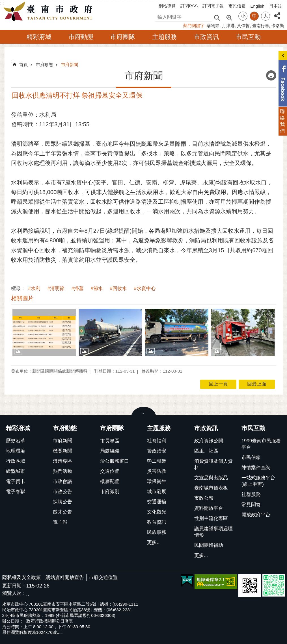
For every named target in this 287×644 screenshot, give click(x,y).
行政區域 (16, 461)
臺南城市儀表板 (211, 488)
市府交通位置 (103, 577)
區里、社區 (206, 451)
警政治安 (157, 451)
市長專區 (110, 441)
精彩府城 (39, 37)
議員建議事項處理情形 (213, 532)
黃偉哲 (243, 26)
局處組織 (110, 451)
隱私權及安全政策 (21, 577)
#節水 (97, 289)
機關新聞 (62, 451)
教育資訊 (157, 522)
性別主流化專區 (211, 518)
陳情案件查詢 (256, 468)
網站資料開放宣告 (65, 577)
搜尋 (160, 16)
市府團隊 (123, 37)
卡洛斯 (278, 26)
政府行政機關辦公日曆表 (50, 621)
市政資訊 (206, 37)
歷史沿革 (16, 441)
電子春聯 (16, 492)
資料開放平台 (209, 508)
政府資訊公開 (209, 441)
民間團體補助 (209, 545)
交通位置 (110, 471)
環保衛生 (157, 481)
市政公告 (62, 492)
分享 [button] (277, 13)
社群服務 (251, 494)
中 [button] (254, 16)
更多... (154, 542)
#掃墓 (78, 289)
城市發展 (157, 492)
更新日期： (14, 586)
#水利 (34, 289)
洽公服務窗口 (115, 461)
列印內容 (271, 75)
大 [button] (266, 16)
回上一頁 (218, 384)
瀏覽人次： (14, 594)
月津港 (228, 26)
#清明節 (56, 289)
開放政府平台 (256, 515)
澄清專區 (62, 461)
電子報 (60, 522)
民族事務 (157, 532)
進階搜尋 (229, 17)
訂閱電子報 (213, 6)
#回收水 (118, 289)
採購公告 (62, 502)
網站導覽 (167, 6)
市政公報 (204, 498)
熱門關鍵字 (194, 26)
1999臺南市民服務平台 (261, 444)
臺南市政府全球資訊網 (49, 12)
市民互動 (248, 37)
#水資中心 (145, 289)
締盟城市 (16, 471)
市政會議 (62, 481)
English (257, 6)
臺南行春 (261, 26)
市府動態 (81, 37)
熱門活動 (62, 471)
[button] (44, 332)
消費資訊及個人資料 (213, 464)
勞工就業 (157, 461)
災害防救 (157, 471)
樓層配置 (110, 481)
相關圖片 (22, 298)
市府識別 (110, 492)
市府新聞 (70, 65)
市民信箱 (237, 6)
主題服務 (165, 37)
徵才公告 (62, 512)
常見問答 (251, 505)
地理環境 (16, 451)
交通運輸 (157, 502)
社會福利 (157, 441)
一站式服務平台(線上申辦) (258, 481)
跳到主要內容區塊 (3, 3)
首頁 (23, 65)
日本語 (276, 6)
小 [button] (243, 16)
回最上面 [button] (257, 384)
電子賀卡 (16, 481)
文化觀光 (157, 512)
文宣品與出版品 (211, 478)
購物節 (213, 26)
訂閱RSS (189, 6)
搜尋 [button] (217, 17)
